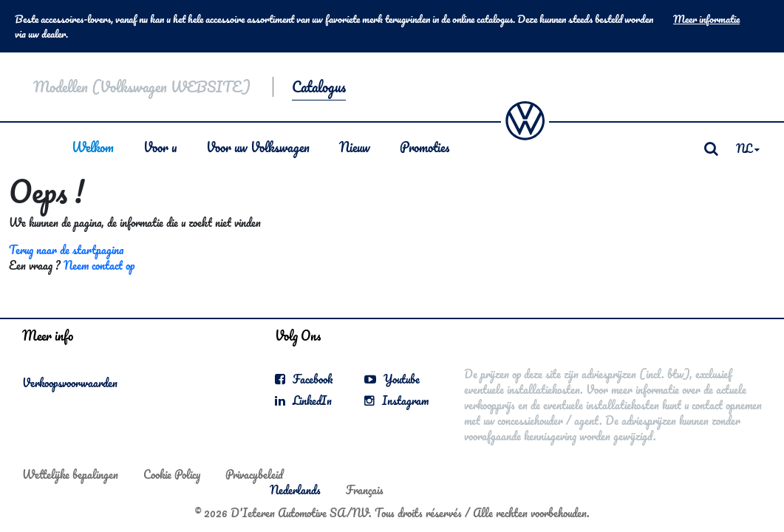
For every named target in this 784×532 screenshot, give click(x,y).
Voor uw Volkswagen (258, 147)
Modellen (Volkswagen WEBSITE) (142, 87)
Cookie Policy (172, 474)
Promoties (425, 147)
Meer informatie (706, 19)
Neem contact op (99, 265)
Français (365, 490)
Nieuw (355, 147)
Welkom (93, 147)
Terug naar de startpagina (66, 250)
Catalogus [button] (319, 87)
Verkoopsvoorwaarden (70, 383)
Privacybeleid (254, 474)
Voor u (160, 147)
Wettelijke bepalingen (70, 474)
